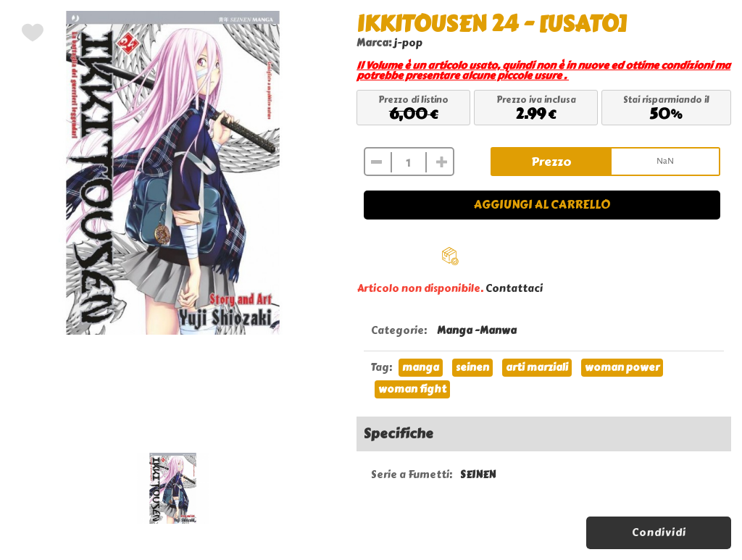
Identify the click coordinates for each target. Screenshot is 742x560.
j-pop (408, 43)
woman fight (412, 389)
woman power (622, 368)
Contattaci (514, 289)
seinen (472, 368)
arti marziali (537, 368)
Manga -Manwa (477, 331)
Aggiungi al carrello (542, 205)
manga (421, 368)
